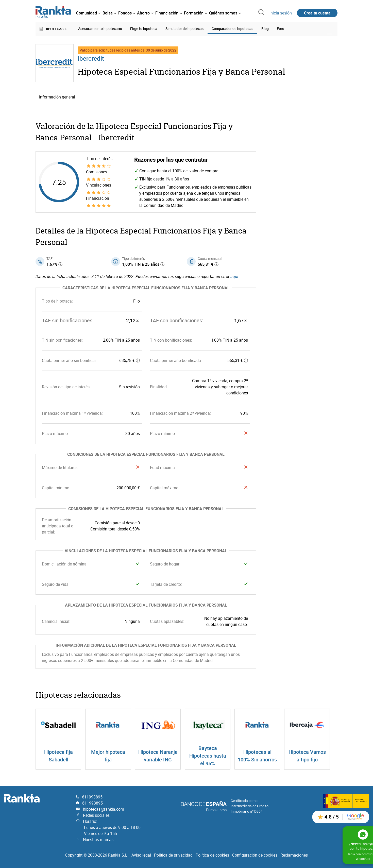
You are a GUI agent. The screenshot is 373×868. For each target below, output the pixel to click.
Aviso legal (141, 855)
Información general (57, 97)
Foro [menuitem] (281, 29)
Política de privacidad (173, 855)
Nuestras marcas (98, 839)
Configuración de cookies (255, 855)
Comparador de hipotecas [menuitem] (232, 29)
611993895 (92, 797)
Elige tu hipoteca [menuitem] (144, 29)
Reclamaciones (294, 855)
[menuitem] (88, 13)
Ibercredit (91, 58)
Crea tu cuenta (317, 13)
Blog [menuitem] (265, 29)
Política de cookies (212, 855)
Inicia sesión (281, 13)
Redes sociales (96, 815)
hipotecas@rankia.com (104, 809)
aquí (234, 276)
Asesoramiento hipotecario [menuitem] (100, 29)
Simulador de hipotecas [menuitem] (184, 29)
